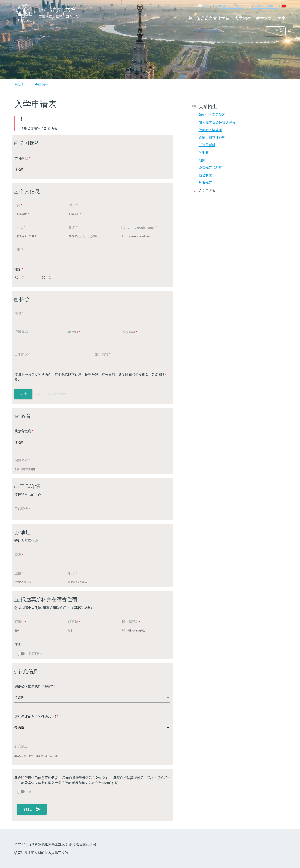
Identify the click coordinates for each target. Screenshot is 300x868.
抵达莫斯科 (207, 145)
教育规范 (205, 183)
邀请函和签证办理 (212, 137)
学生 (281, 18)
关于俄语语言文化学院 (209, 18)
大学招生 (243, 18)
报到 (202, 160)
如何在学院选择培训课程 (217, 122)
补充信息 (21, 746)
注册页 (32, 809)
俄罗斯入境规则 (210, 130)
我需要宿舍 (30, 654)
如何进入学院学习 (212, 115)
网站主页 (21, 85)
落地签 (204, 152)
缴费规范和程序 (210, 168)
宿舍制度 (205, 175)
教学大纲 (264, 18)
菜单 (275, 31)
